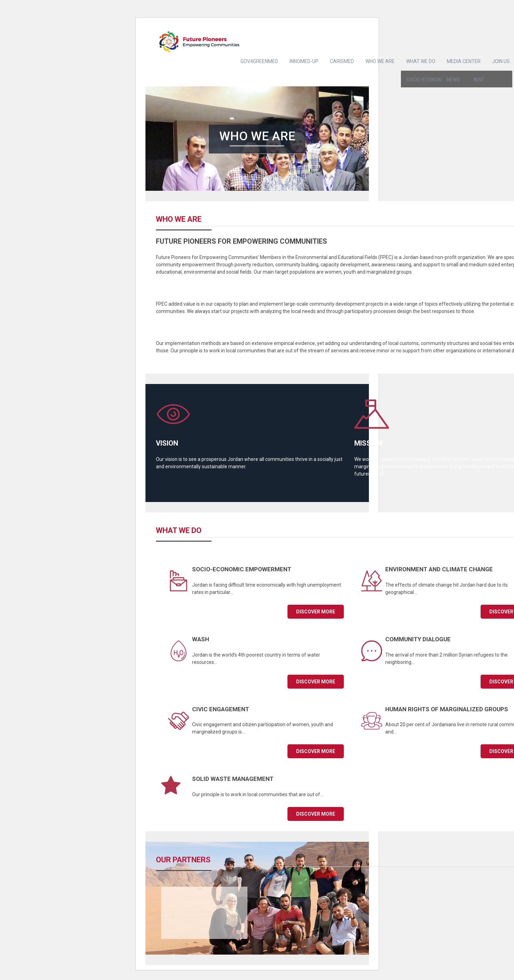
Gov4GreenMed (259, 61)
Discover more (316, 612)
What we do (421, 61)
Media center (464, 61)
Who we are (380, 61)
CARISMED (342, 61)
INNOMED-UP (304, 61)
